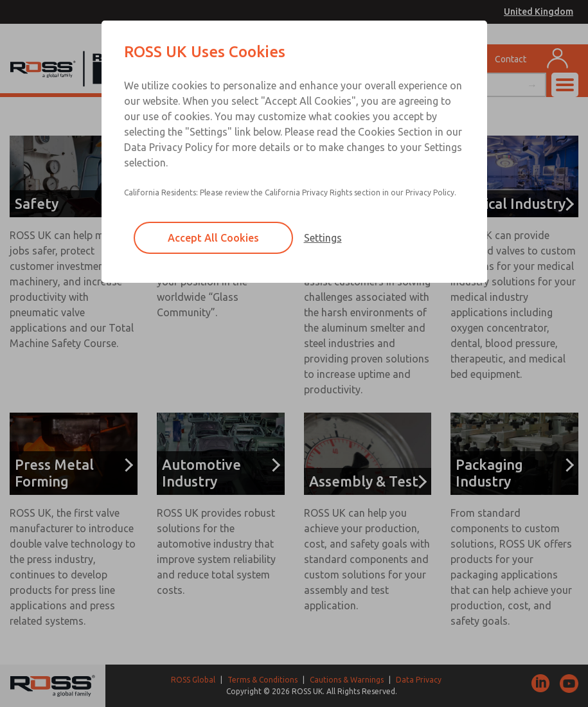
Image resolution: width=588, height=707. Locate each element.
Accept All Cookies (213, 238)
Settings (323, 238)
